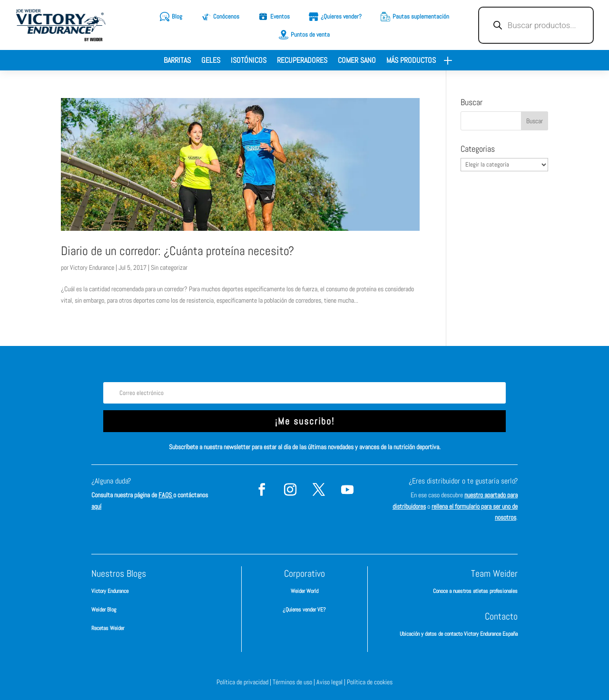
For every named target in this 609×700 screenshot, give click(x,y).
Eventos (280, 16)
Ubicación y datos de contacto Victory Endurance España (459, 634)
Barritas (177, 61)
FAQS (166, 495)
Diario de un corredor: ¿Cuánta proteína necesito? (177, 251)
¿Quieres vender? (341, 16)
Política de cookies (370, 682)
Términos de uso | (295, 682)
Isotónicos (249, 61)
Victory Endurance (92, 267)
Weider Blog (104, 610)
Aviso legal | (332, 682)
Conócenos (226, 16)
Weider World (304, 591)
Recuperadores (302, 61)
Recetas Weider (108, 628)
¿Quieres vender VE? (304, 610)
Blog (177, 16)
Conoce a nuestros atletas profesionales (475, 591)
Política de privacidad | (245, 682)
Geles (211, 61)
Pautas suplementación (421, 16)
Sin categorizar (169, 267)
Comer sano (357, 61)
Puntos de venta (310, 35)
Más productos (411, 61)
